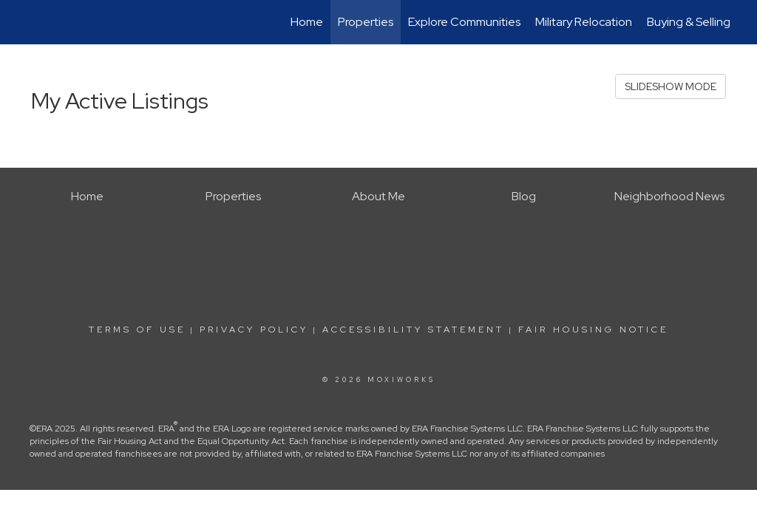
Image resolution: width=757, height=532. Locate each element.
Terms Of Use (137, 330)
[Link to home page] (28, 22)
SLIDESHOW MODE (671, 86)
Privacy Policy (254, 330)
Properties (366, 22)
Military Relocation (584, 22)
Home (307, 22)
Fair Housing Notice (593, 330)
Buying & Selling (689, 22)
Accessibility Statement (413, 330)
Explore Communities (464, 22)
